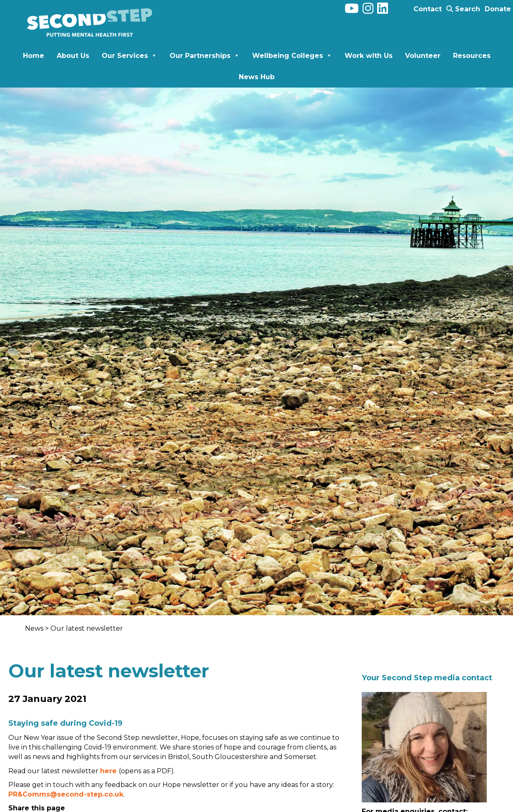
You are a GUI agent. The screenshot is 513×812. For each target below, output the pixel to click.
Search (463, 9)
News (35, 628)
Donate (498, 9)
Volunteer (423, 56)
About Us (73, 56)
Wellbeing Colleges (292, 56)
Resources (472, 56)
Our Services (129, 56)
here (109, 771)
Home (34, 56)
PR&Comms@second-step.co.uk (66, 794)
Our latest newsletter (87, 628)
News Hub (257, 77)
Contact (428, 9)
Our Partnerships (205, 56)
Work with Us (369, 56)
